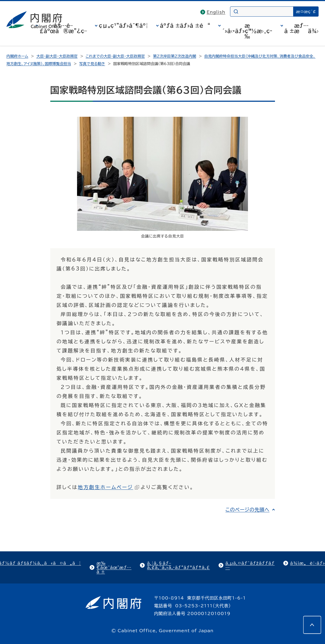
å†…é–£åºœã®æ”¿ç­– (63, 28)
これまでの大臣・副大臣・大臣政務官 (115, 56)
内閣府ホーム (17, 56)
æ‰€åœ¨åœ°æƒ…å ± (114, 567)
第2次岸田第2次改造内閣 (175, 56)
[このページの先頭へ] (312, 625)
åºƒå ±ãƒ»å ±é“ (185, 25)
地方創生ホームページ (108, 487)
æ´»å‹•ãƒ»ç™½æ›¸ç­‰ (247, 31)
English (216, 12)
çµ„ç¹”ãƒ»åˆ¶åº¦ (123, 25)
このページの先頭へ (248, 510)
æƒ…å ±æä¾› (301, 28)
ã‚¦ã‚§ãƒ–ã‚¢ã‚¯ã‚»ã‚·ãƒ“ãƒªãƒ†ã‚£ (178, 565)
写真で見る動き (92, 64)
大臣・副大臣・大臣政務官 (57, 56)
